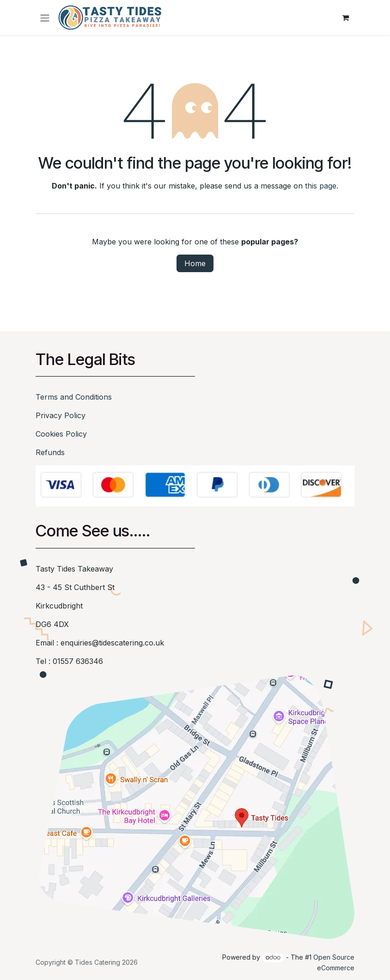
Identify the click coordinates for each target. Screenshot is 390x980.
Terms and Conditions (74, 397)
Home (195, 263)
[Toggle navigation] (45, 18)
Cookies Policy (61, 434)
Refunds (50, 452)
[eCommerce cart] (345, 18)
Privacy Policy (61, 415)
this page (321, 186)
